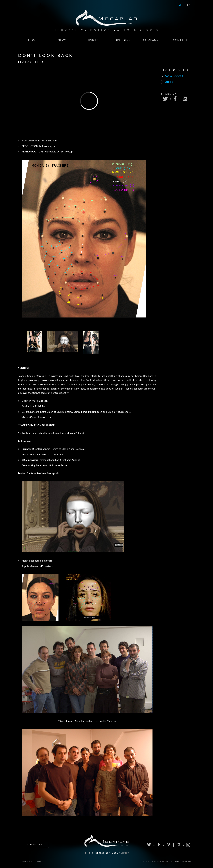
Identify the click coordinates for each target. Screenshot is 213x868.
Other (167, 82)
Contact (180, 40)
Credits (39, 861)
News (62, 40)
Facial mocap (172, 76)
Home (33, 40)
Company (151, 40)
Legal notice (27, 861)
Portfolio (121, 40)
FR (189, 5)
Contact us (35, 844)
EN (180, 5)
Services (92, 40)
